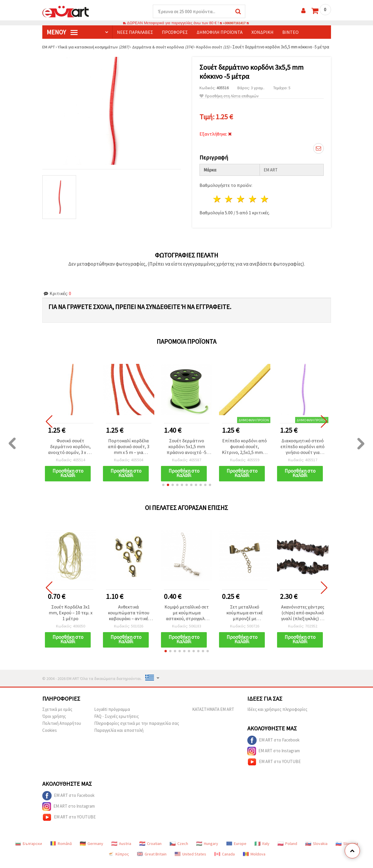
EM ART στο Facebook (273, 746)
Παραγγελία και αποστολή (119, 736)
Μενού (62, 32)
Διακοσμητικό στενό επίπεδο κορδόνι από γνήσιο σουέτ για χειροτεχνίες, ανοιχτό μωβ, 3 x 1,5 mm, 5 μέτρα (303, 453)
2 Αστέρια (229, 205)
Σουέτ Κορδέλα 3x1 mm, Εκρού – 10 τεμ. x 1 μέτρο (71, 618)
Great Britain (152, 860)
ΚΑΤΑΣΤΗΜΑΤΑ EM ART (213, 715)
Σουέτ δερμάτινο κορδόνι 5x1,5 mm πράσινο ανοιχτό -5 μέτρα (186, 453)
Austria (121, 849)
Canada (225, 860)
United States (190, 860)
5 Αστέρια (265, 205)
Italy (262, 849)
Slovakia (316, 849)
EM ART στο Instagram (274, 757)
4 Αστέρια (253, 205)
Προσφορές (175, 32)
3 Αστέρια (241, 205)
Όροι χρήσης (54, 722)
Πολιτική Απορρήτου (62, 729)
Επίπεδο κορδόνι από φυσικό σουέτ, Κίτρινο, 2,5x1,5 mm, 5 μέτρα (245, 453)
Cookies (50, 736)
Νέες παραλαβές (135, 32)
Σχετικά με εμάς (57, 715)
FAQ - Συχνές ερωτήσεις (117, 722)
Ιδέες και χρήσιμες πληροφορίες (277, 715)
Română (61, 849)
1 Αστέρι (217, 205)
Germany (92, 849)
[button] (163, 491)
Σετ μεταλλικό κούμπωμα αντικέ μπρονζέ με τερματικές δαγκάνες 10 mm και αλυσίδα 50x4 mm (245, 619)
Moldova (254, 860)
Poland (287, 849)
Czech (179, 849)
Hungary (207, 849)
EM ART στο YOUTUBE (274, 768)
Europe (236, 849)
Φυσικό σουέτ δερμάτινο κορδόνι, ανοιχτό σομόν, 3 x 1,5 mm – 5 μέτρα (70, 453)
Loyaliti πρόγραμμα (112, 715)
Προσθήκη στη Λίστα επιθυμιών (229, 102)
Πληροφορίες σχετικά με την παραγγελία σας (137, 729)
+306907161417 (234, 23)
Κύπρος (118, 860)
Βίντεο (290, 32)
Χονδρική (262, 32)
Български (29, 849)
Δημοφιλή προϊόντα (220, 32)
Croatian (150, 849)
